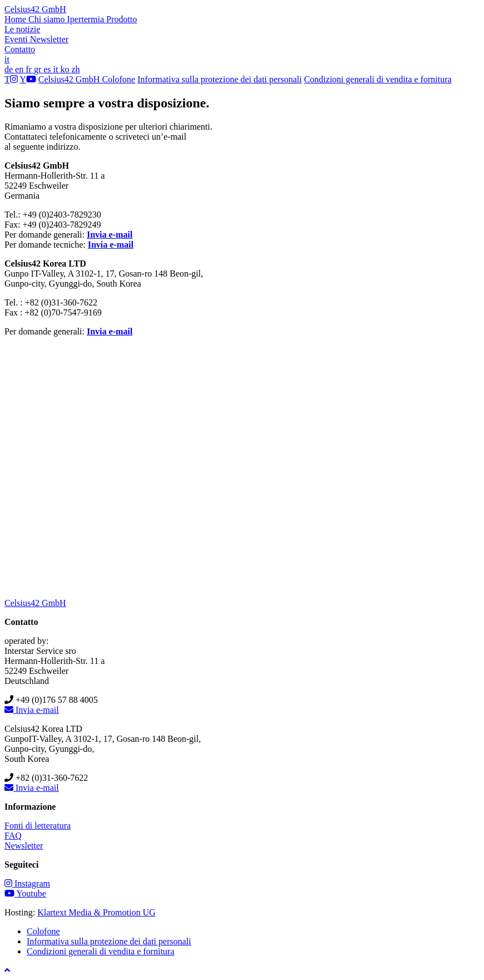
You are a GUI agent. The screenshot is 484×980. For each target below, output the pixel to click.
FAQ (13, 836)
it (7, 59)
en (20, 69)
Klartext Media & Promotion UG (96, 912)
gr (39, 69)
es (48, 69)
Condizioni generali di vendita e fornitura (377, 79)
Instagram (27, 883)
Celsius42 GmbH (35, 9)
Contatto (20, 49)
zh (75, 69)
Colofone (118, 79)
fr (30, 69)
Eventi (17, 39)
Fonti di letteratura (38, 826)
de (10, 69)
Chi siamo (48, 19)
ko (66, 69)
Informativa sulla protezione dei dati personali (219, 79)
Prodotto (122, 19)
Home (16, 19)
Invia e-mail (110, 235)
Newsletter (49, 39)
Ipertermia (87, 19)
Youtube (25, 893)
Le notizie (22, 29)
